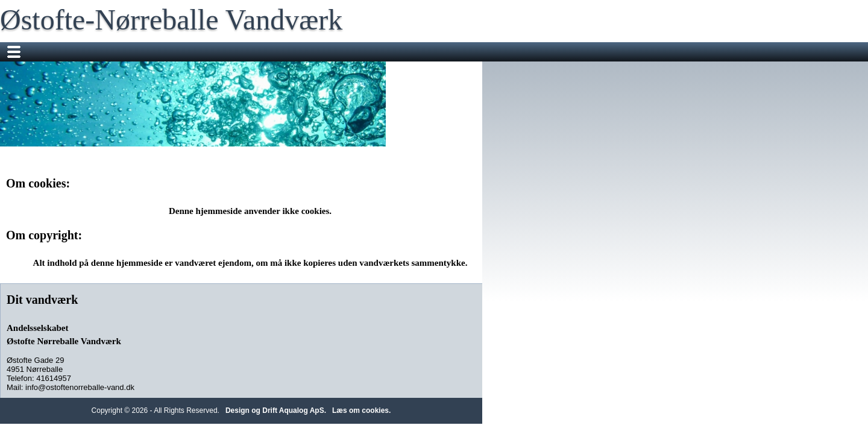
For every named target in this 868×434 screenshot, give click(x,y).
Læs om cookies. (554, 349)
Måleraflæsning (305, 52)
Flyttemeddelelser (225, 52)
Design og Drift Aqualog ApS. (469, 349)
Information (439, 52)
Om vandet (570, 52)
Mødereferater (505, 52)
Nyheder (158, 52)
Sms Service (376, 52)
